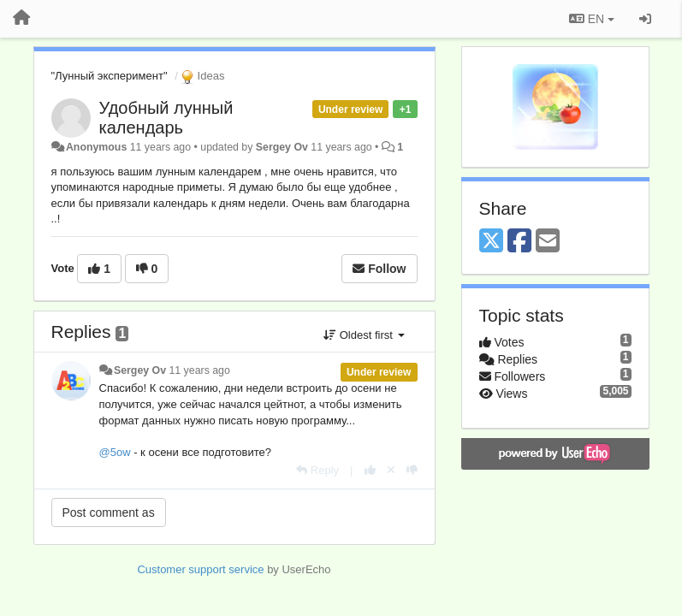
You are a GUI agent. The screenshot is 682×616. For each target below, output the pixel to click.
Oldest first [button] (364, 335)
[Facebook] (519, 242)
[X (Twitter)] (491, 242)
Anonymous (96, 147)
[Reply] (317, 470)
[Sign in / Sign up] (645, 19)
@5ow (115, 452)
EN (592, 19)
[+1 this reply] (370, 470)
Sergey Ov (282, 147)
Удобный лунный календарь (166, 118)
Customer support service (200, 569)
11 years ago (199, 370)
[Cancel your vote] (391, 470)
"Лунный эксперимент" (110, 76)
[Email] (548, 242)
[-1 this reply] (412, 470)
